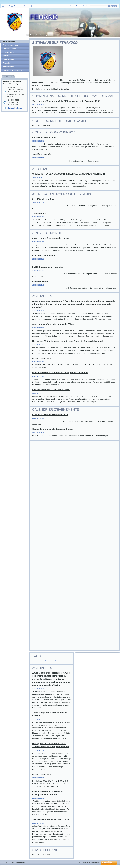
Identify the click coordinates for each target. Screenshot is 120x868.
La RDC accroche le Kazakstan (48, 267)
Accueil (7, 6)
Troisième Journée (42, 154)
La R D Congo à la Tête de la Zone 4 (50, 238)
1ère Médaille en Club (43, 199)
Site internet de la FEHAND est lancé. (51, 390)
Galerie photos (9, 59)
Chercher (113, 6)
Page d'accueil (9, 41)
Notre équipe (8, 67)
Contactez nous (10, 49)
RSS (27, 6)
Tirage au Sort (39, 213)
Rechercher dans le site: (79, 6)
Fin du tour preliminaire (44, 137)
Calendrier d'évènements (14, 70)
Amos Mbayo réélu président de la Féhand (54, 324)
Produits (7, 63)
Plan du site (18, 6)
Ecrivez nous (8, 52)
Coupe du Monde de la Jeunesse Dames (53, 429)
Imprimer (36, 6)
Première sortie (40, 281)
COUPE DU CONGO (42, 358)
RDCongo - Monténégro (44, 255)
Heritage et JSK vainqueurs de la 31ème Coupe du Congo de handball (68, 341)
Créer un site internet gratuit (89, 863)
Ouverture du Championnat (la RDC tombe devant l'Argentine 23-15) (67, 101)
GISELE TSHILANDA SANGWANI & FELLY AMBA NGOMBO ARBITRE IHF (69, 174)
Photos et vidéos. (52, 661)
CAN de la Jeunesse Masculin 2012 (50, 414)
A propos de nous (10, 45)
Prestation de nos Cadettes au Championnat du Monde (60, 372)
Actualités (7, 56)
